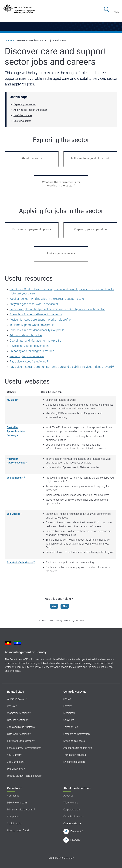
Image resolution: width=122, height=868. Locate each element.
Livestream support (74, 762)
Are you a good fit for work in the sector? (34, 304)
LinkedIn (75, 840)
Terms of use (71, 727)
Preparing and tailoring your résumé (32, 351)
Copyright (69, 720)
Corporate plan (72, 810)
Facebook (76, 831)
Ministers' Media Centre (20, 810)
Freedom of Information (77, 734)
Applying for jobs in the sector (30, 110)
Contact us (13, 796)
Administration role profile (26, 335)
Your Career (14, 755)
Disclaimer (69, 713)
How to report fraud (18, 830)
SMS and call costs (74, 741)
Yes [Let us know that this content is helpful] (54, 606)
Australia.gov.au (16, 699)
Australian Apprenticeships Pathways (16, 431)
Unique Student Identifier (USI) (24, 776)
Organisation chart (74, 817)
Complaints (14, 817)
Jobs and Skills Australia (21, 727)
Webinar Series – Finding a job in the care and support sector (47, 299)
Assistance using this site (78, 748)
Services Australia (17, 720)
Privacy (68, 706)
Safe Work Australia (18, 734)
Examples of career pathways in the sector (36, 314)
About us (68, 796)
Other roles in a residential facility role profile (37, 330)
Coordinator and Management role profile (35, 341)
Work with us (71, 803)
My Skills (12, 400)
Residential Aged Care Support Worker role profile (40, 320)
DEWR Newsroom (17, 803)
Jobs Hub (9, 40)
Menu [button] (117, 12)
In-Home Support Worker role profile (32, 325)
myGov (11, 706)
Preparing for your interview (27, 356)
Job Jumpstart (15, 478)
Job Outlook (14, 514)
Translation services (75, 755)
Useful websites (22, 121)
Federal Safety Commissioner (24, 748)
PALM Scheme (15, 769)
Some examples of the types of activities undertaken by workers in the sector (57, 309)
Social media (14, 824)
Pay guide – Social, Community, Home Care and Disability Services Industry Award (61, 367)
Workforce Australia (18, 713)
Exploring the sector (25, 104)
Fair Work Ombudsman (20, 563)
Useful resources (23, 115)
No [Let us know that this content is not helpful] (65, 606)
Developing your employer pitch (29, 346)
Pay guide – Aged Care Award (28, 361)
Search (67, 699)
